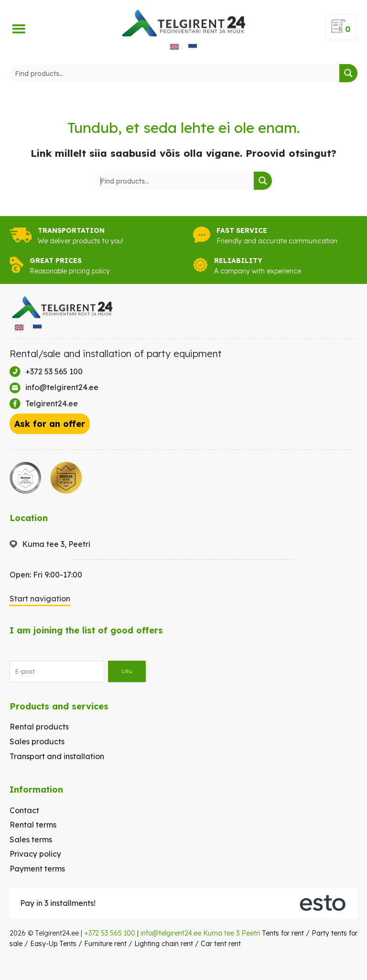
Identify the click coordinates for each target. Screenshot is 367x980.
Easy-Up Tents (53, 944)
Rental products (39, 727)
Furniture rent (105, 944)
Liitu (127, 671)
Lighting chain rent (164, 944)
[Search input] (175, 73)
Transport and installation (57, 756)
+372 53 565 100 (110, 933)
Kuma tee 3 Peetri (232, 933)
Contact (24, 810)
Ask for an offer (50, 424)
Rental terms (33, 825)
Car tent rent (221, 944)
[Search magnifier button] (348, 73)
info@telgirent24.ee (171, 933)
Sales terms (31, 839)
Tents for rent (283, 933)
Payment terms (37, 869)
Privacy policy (35, 854)
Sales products (37, 741)
